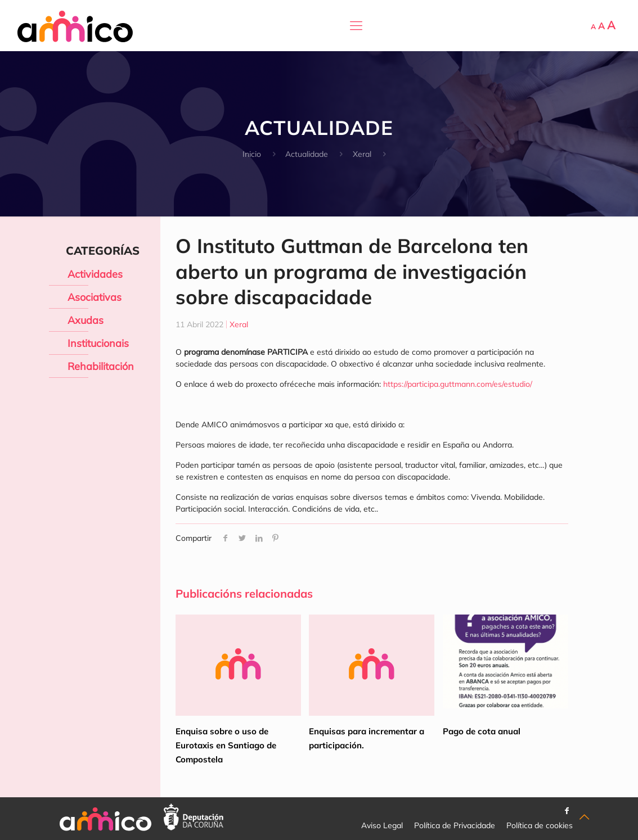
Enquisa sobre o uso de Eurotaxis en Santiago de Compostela (226, 745)
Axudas (86, 320)
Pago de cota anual (482, 731)
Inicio (252, 154)
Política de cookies (540, 825)
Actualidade (307, 154)
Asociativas (95, 297)
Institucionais (98, 343)
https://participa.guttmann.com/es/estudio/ (458, 384)
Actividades (95, 274)
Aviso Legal (382, 825)
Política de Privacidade (455, 825)
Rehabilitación (101, 366)
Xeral (362, 154)
